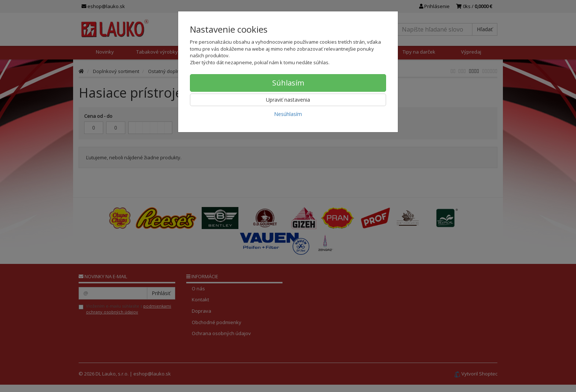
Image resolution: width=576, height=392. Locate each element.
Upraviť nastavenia (288, 100)
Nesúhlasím (288, 114)
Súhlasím (288, 83)
